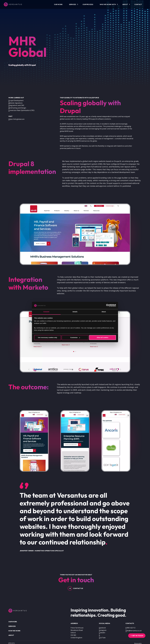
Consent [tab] (46, 312)
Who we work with (108, 4)
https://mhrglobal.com (16, 119)
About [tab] (104, 312)
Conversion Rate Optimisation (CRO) (21, 110)
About (125, 4)
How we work (14, 631)
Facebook (102, 628)
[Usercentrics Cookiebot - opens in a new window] (108, 305)
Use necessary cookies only (47, 337)
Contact (138, 4)
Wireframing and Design (17, 108)
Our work (58, 4)
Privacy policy (138, 643)
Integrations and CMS (16, 105)
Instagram (103, 630)
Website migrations (15, 103)
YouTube (102, 638)
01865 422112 (130, 628)
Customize (75, 337)
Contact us (78, 588)
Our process (88, 4)
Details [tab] (75, 312)
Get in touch (138, 636)
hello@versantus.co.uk (134, 631)
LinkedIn (102, 633)
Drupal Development (16, 100)
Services (73, 4)
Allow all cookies (103, 337)
